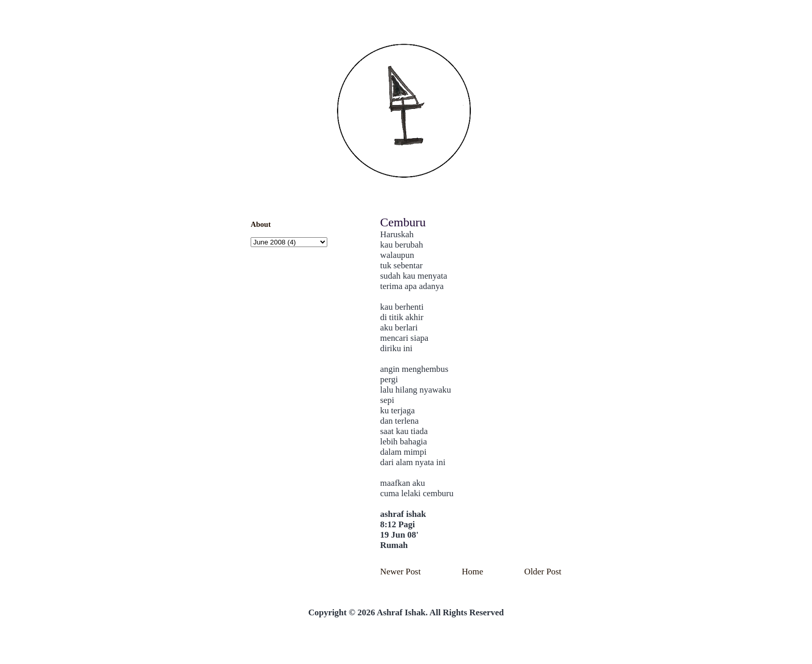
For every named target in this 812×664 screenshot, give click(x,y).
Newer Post (400, 572)
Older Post (543, 572)
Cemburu (403, 222)
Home (473, 572)
